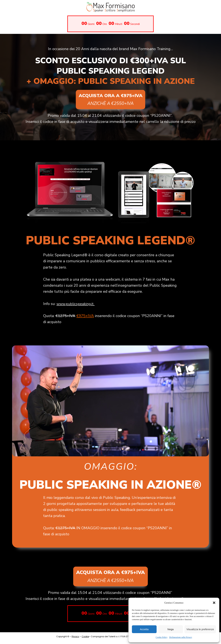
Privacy (75, 640)
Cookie (85, 640)
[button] (214, 603)
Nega (171, 629)
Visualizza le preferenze (200, 629)
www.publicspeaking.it (76, 305)
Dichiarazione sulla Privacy (181, 637)
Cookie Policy (162, 637)
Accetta (144, 629)
